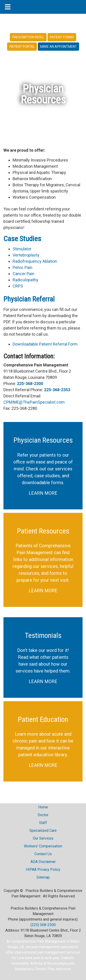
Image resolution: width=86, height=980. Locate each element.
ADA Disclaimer (43, 862)
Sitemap (43, 877)
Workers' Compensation (43, 846)
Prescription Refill (28, 37)
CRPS (18, 286)
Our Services (43, 838)
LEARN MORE (43, 493)
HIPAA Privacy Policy (43, 870)
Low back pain (29, 958)
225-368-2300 (30, 384)
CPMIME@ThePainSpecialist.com (34, 402)
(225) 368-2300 (43, 925)
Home (43, 807)
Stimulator (22, 249)
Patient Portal (22, 47)
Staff (43, 823)
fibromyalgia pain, (61, 963)
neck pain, (53, 958)
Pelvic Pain (22, 267)
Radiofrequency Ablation (35, 261)
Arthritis (37, 963)
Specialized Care (43, 831)
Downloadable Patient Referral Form (45, 344)
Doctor (43, 815)
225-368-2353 (57, 390)
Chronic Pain (45, 969)
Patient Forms (62, 37)
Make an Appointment (58, 47)
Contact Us (43, 854)
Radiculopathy (25, 280)
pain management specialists (55, 947)
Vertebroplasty (26, 255)
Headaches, (25, 969)
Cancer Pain (24, 274)
